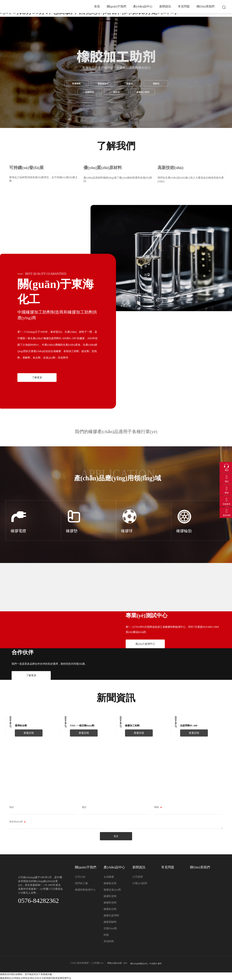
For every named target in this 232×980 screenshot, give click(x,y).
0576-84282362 (38, 901)
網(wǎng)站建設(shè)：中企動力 (144, 964)
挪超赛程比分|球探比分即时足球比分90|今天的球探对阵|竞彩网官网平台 (36, 978)
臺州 (160, 964)
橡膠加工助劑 (132, 726)
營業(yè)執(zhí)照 (115, 963)
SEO (125, 963)
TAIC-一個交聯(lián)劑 (82, 726)
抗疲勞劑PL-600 (189, 726)
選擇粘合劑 (21, 726)
